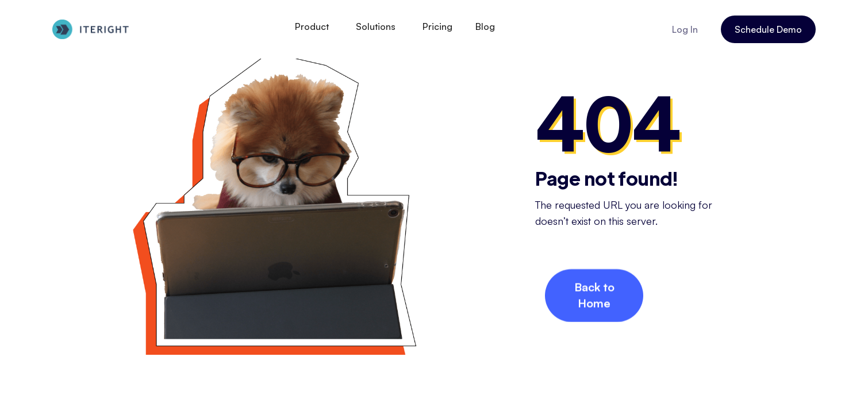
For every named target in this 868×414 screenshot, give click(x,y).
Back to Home (594, 296)
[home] (91, 30)
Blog (485, 26)
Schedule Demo (768, 29)
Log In (685, 29)
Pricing (437, 26)
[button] (314, 26)
